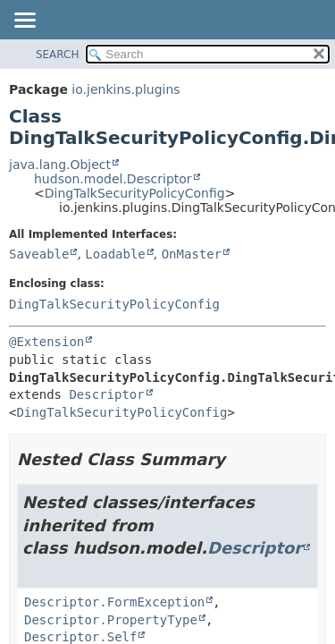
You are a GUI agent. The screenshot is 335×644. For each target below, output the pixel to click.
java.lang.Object (60, 165)
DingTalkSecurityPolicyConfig (135, 193)
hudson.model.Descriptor (113, 179)
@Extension (46, 342)
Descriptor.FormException (114, 602)
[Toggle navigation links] (24, 21)
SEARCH (58, 55)
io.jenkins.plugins (126, 89)
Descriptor (106, 394)
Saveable (39, 254)
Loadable (115, 254)
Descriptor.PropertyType (111, 620)
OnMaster (192, 254)
